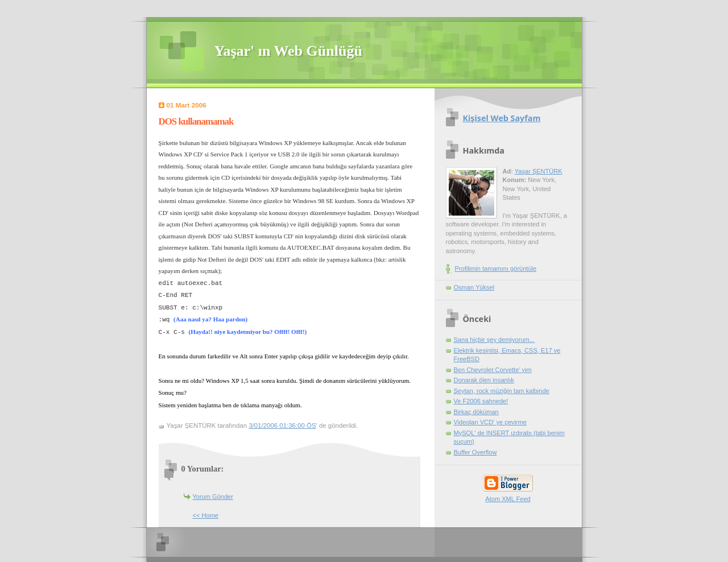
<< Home (206, 515)
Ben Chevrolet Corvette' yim (493, 370)
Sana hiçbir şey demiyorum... (494, 340)
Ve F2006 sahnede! (481, 401)
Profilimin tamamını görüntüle (496, 268)
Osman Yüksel (474, 287)
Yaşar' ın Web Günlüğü (288, 51)
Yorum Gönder (213, 497)
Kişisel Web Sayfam (502, 118)
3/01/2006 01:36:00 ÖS (282, 425)
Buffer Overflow (475, 452)
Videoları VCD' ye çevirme (490, 422)
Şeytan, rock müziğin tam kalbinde (502, 391)
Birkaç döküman (476, 412)
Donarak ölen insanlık (484, 380)
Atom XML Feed (508, 499)
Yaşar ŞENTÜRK (539, 171)
